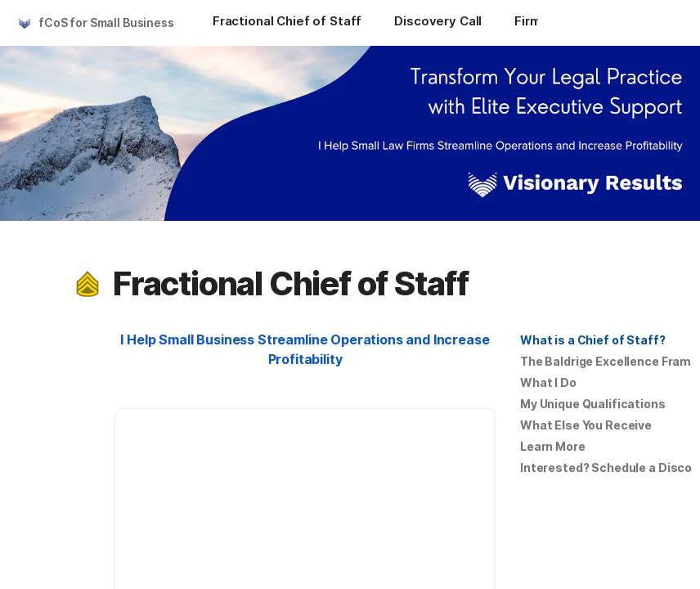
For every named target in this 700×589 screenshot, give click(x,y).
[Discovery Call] (438, 23)
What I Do (548, 382)
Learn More (553, 446)
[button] (87, 284)
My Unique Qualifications (593, 404)
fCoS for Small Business (106, 22)
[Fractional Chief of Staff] (287, 23)
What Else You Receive (586, 425)
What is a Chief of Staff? (593, 340)
